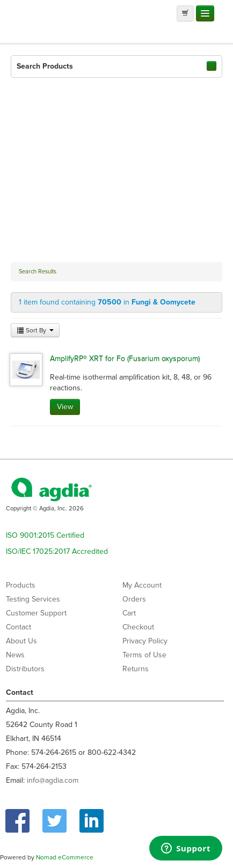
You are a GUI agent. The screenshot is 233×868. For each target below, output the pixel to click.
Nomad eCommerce (65, 857)
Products (21, 585)
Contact (19, 627)
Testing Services (33, 599)
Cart (129, 613)
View (65, 407)
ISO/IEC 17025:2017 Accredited (57, 551)
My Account (142, 585)
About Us (21, 641)
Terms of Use (144, 655)
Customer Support (36, 613)
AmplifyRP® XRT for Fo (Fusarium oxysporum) (125, 358)
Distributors (25, 669)
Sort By (35, 330)
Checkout (138, 627)
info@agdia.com (53, 780)
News (15, 655)
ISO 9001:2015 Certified (45, 535)
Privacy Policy (145, 641)
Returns (136, 669)
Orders (134, 599)
